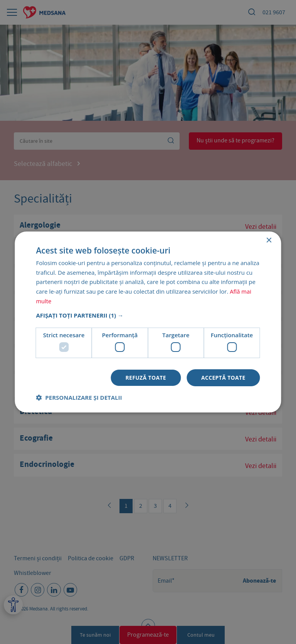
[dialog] (148, 322)
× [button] (269, 240)
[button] (148, 315)
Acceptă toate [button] (223, 378)
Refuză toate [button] (145, 378)
